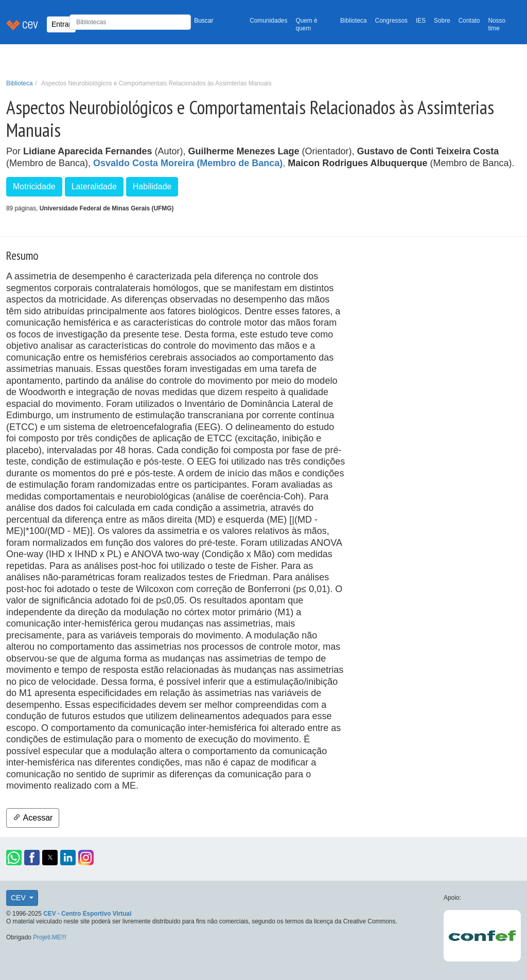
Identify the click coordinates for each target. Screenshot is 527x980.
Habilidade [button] (152, 186)
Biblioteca (354, 21)
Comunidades (268, 21)
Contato (469, 21)
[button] (14, 858)
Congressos (391, 21)
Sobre (442, 21)
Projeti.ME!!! (50, 937)
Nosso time (497, 24)
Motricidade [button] (34, 186)
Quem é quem (306, 24)
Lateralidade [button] (94, 186)
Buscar (204, 21)
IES (421, 21)
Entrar (61, 24)
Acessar (33, 818)
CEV (19, 898)
